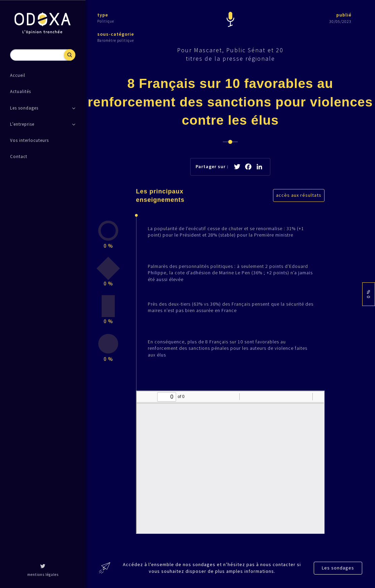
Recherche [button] (70, 55)
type (103, 15)
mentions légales (43, 575)
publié (344, 15)
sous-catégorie (116, 34)
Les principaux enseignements (160, 196)
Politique (106, 21)
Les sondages (338, 568)
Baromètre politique (116, 40)
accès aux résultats (299, 195)
